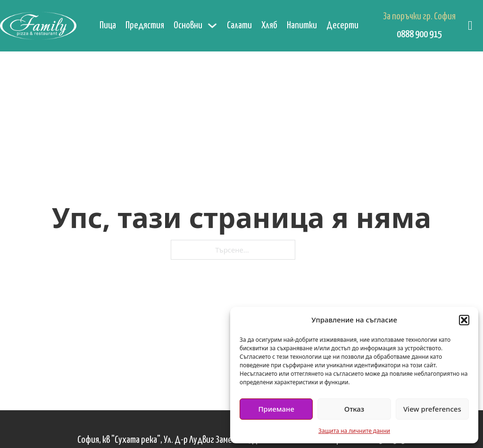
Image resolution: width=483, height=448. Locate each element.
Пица (108, 25)
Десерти (342, 25)
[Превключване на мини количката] (470, 26)
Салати (239, 25)
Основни (188, 25)
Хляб (269, 25)
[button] (464, 320)
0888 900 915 (419, 34)
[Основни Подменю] (212, 25)
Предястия (145, 25)
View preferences (432, 409)
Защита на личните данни (354, 431)
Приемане (276, 409)
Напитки (302, 25)
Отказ (354, 409)
